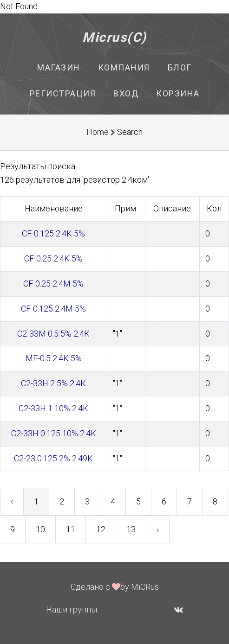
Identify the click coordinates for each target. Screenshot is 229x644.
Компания (124, 67)
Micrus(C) (114, 37)
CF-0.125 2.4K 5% (53, 233)
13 (131, 529)
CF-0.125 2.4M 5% (53, 309)
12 (101, 529)
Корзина (178, 93)
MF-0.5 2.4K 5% (54, 358)
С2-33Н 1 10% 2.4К (53, 408)
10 (40, 529)
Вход (126, 93)
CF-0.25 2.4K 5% (53, 258)
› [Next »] (158, 529)
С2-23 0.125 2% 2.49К (53, 458)
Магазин (59, 67)
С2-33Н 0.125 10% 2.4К (54, 433)
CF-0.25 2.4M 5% (53, 284)
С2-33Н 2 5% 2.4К (53, 383)
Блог (180, 67)
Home (98, 132)
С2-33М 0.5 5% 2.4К (53, 334)
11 (71, 529)
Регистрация (63, 93)
